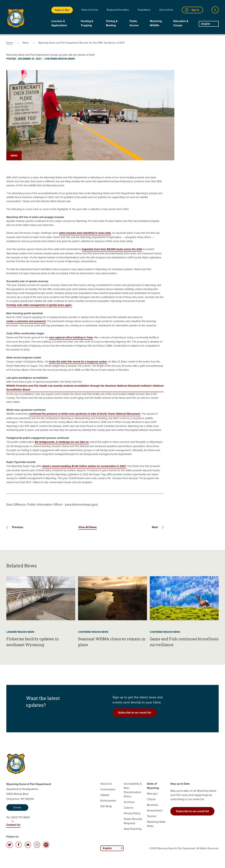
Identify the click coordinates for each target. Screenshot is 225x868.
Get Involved (166, 10)
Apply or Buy (62, 10)
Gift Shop (106, 806)
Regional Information (118, 10)
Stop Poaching (133, 829)
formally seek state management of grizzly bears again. (39, 305)
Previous (18, 527)
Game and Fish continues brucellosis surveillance (184, 642)
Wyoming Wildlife (156, 23)
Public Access (134, 23)
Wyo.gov (152, 794)
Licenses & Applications (59, 23)
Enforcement (108, 801)
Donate (17, 807)
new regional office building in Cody (71, 337)
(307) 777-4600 (21, 819)
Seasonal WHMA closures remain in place (112, 642)
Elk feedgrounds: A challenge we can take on (62, 442)
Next (155, 527)
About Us (106, 784)
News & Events (90, 10)
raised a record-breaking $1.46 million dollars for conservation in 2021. (84, 466)
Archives (129, 802)
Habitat (105, 795)
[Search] (215, 10)
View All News (88, 527)
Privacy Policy (132, 813)
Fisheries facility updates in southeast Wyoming (33, 642)
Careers (128, 808)
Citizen (151, 799)
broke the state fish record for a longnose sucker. (78, 362)
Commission (108, 789)
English (206, 24)
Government (155, 810)
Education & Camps (181, 23)
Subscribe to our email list (135, 712)
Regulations (144, 10)
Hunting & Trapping (87, 23)
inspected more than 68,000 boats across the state (112, 249)
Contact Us (13, 825)
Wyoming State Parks (156, 824)
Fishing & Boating (112, 23)
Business (152, 805)
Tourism (152, 816)
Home (10, 43)
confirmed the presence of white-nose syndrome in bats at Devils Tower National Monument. (85, 414)
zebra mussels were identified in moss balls (85, 233)
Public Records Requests (133, 821)
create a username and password (26, 321)
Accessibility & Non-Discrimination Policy (133, 790)
